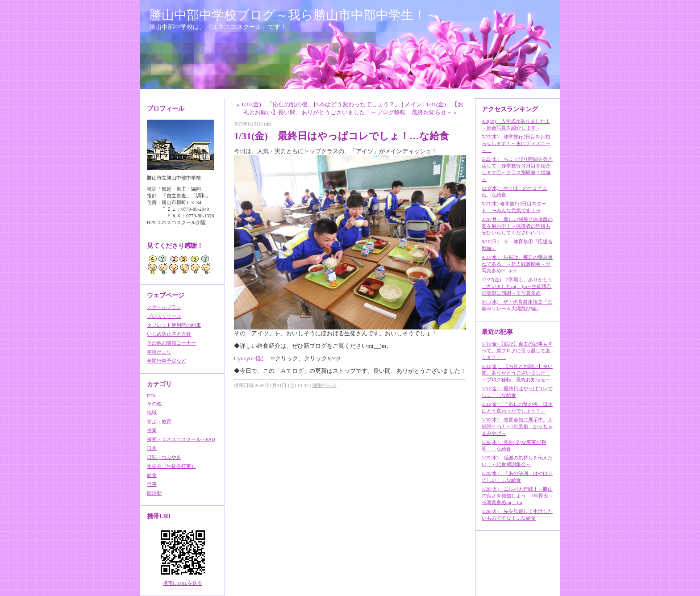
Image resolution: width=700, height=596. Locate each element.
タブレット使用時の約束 (174, 325)
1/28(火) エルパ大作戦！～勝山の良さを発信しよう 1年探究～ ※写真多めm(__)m (520, 496)
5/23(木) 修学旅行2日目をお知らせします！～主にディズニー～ (516, 143)
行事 (152, 484)
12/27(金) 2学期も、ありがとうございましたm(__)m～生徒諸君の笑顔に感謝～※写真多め (517, 286)
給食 (152, 475)
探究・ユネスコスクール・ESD (181, 439)
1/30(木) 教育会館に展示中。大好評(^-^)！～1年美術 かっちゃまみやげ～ (517, 426)
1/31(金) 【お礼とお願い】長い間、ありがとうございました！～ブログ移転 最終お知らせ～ (517, 373)
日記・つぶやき (164, 457)
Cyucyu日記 (249, 358)
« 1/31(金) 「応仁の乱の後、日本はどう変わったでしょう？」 (319, 104)
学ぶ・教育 (159, 421)
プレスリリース (164, 316)
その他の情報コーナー (171, 343)
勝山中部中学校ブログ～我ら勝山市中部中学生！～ (294, 15)
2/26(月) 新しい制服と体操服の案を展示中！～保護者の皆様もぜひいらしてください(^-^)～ (517, 226)
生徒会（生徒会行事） (171, 466)
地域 (152, 413)
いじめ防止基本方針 (169, 334)
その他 (154, 404)
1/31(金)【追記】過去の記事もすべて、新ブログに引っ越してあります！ (517, 350)
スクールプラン (164, 307)
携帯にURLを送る (183, 583)
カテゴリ (159, 384)
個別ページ (324, 385)
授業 (152, 430)
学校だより (159, 352)
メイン (413, 104)
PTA (151, 396)
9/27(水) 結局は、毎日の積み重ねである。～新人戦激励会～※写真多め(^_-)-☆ (517, 264)
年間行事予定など (167, 361)
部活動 (154, 493)
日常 (152, 448)
